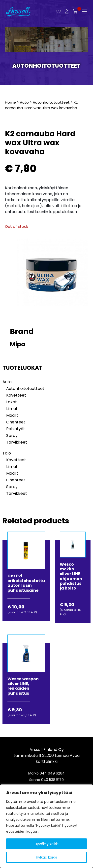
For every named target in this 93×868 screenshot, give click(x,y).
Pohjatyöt (16, 429)
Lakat (12, 402)
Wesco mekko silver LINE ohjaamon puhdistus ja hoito (71, 576)
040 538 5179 (52, 780)
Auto (24, 102)
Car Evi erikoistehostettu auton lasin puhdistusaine (26, 583)
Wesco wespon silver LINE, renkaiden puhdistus (23, 686)
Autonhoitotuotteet (46, 66)
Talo (7, 453)
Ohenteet (16, 422)
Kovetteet (16, 395)
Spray (12, 435)
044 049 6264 (52, 773)
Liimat (12, 409)
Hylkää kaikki (46, 857)
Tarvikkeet (17, 442)
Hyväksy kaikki (47, 844)
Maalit (12, 415)
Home (10, 102)
